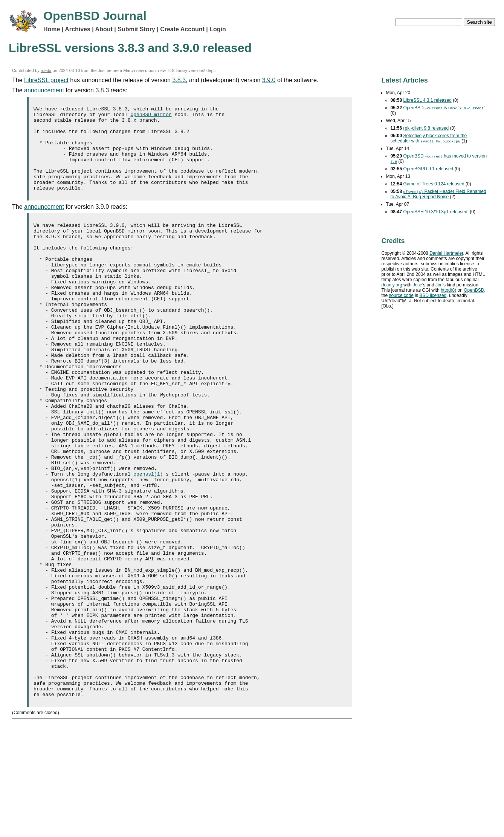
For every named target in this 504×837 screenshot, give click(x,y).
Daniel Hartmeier (446, 253)
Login (218, 29)
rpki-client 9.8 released (426, 128)
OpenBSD (474, 290)
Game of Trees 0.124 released (434, 184)
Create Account (182, 29)
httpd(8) (448, 290)
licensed (433, 295)
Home (52, 29)
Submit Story (136, 29)
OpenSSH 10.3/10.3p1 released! (436, 212)
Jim (439, 285)
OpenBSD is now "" (444, 108)
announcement (44, 90)
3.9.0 (269, 80)
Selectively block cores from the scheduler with (429, 138)
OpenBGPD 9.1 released (428, 169)
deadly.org (392, 285)
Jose (418, 285)
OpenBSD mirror (151, 116)
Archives (78, 29)
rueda (46, 70)
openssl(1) (148, 542)
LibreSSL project (46, 80)
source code (401, 295)
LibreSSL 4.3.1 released (428, 100)
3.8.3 (179, 80)
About (104, 29)
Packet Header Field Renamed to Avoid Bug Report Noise (438, 194)
